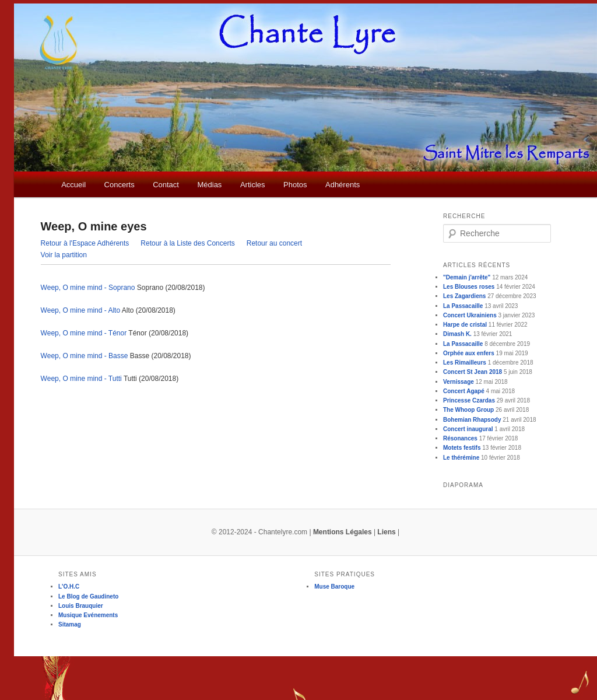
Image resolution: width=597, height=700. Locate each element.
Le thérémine (461, 458)
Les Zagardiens (464, 296)
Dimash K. (457, 334)
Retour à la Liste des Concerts (187, 243)
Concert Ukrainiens (470, 315)
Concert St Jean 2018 (473, 372)
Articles (253, 185)
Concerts (120, 185)
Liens (386, 532)
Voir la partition (64, 255)
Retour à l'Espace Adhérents (85, 243)
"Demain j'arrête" (467, 277)
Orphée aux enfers (469, 353)
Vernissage (459, 382)
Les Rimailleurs (465, 363)
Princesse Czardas (469, 400)
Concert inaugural (468, 429)
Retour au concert (274, 243)
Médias (209, 185)
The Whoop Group (468, 410)
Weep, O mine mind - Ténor (84, 333)
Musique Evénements (88, 615)
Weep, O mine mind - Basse (85, 356)
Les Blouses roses (469, 287)
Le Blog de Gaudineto (88, 596)
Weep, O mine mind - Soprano (88, 288)
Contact (166, 185)
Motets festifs (462, 448)
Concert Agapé (464, 391)
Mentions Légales (343, 532)
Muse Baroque (334, 587)
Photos (295, 185)
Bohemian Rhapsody (472, 420)
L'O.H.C (69, 587)
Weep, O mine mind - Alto (81, 310)
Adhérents (343, 185)
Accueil (73, 185)
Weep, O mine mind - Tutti (81, 379)
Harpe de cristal (465, 325)
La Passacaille (463, 306)
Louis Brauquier (81, 606)
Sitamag (70, 624)
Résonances (460, 438)
